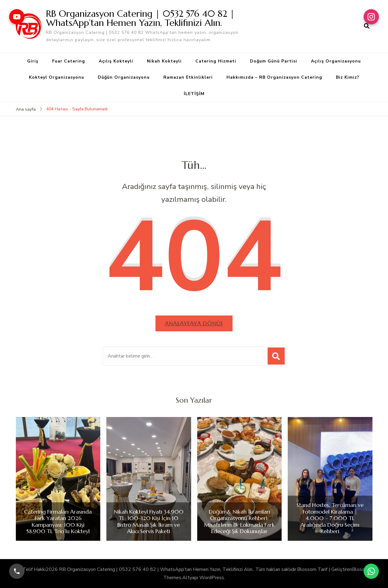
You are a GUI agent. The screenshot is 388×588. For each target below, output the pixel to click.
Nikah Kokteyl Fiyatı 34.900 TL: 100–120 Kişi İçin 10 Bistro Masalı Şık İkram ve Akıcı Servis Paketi (149, 522)
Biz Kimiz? (348, 77)
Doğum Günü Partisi (274, 61)
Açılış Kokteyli (116, 61)
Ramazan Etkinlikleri (188, 77)
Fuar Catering (69, 61)
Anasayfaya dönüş (194, 323)
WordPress (212, 578)
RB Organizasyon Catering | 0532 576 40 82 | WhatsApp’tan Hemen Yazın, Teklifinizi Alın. (140, 18)
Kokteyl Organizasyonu (57, 77)
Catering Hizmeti (216, 61)
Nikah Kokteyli (164, 61)
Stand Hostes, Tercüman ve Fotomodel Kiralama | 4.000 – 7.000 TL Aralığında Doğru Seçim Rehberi (330, 518)
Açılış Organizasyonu (336, 61)
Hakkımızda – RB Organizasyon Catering (274, 77)
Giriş (33, 61)
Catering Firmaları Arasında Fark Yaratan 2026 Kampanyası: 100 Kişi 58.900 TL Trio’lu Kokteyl (58, 522)
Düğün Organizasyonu (124, 77)
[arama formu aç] (367, 26)
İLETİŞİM (194, 94)
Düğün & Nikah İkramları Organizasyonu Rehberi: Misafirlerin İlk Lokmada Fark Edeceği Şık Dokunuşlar (239, 522)
